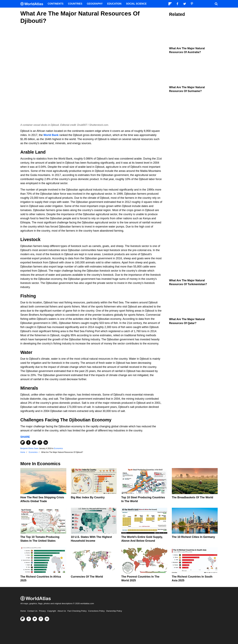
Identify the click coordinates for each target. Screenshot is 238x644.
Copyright (52, 611)
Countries (75, 4)
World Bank (51, 135)
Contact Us (32, 611)
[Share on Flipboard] (23, 443)
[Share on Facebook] (28, 443)
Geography (95, 4)
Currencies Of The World (87, 577)
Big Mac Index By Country (88, 497)
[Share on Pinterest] (40, 443)
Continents (56, 4)
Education (114, 4)
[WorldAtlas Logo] (33, 4)
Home (23, 611)
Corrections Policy (96, 611)
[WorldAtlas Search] (216, 4)
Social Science (136, 4)
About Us (62, 611)
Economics (59, 448)
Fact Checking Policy (77, 611)
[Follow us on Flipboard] (23, 619)
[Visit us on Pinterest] (41, 619)
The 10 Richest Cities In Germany (193, 537)
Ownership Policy (114, 611)
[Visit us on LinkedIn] (47, 619)
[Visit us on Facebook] (29, 619)
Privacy (42, 611)
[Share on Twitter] (34, 443)
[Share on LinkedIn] (46, 443)
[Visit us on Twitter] (35, 619)
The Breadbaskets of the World (193, 497)
